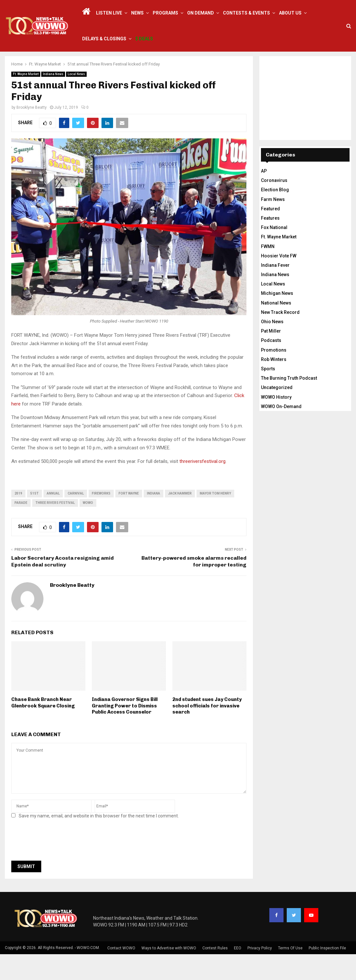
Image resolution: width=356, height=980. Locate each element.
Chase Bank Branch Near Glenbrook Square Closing (43, 728)
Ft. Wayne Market (26, 100)
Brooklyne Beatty (32, 133)
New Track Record (280, 338)
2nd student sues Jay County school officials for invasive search (207, 731)
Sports (268, 395)
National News (276, 329)
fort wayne (129, 519)
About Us (290, 13)
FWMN (268, 272)
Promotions (274, 376)
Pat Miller (271, 357)
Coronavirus (274, 206)
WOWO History (276, 423)
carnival (76, 519)
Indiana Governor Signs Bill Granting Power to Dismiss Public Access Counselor (125, 731)
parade (21, 529)
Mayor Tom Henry (215, 519)
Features (270, 244)
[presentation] (60, 867)
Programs (165, 13)
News (137, 13)
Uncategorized (277, 413)
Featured (270, 235)
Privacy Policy (260, 974)
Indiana (154, 519)
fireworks (101, 519)
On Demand (201, 13)
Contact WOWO (121, 974)
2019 (18, 519)
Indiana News (53, 100)
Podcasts (271, 366)
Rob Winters (274, 385)
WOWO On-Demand (281, 432)
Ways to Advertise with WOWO (169, 974)
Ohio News (272, 347)
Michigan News (277, 319)
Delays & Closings (104, 39)
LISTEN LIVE (109, 13)
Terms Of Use (290, 974)
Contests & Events (246, 13)
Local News (76, 100)
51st (34, 519)
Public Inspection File (327, 974)
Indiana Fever (275, 291)
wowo (88, 529)
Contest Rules (215, 974)
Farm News (273, 225)
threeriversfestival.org (202, 487)
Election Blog (275, 215)
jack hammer (180, 519)
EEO (238, 974)
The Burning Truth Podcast (289, 404)
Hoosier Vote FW (279, 282)
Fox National (274, 253)
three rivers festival (55, 529)
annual (53, 519)
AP (264, 197)
